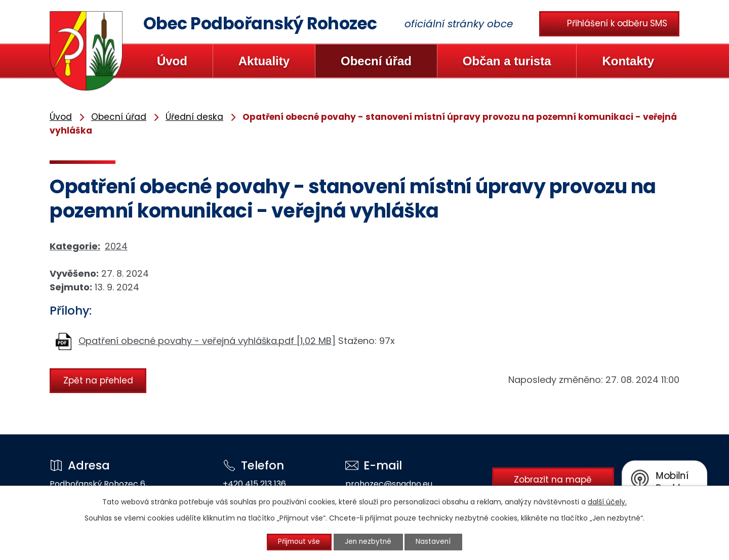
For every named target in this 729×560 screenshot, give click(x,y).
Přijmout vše (297, 542)
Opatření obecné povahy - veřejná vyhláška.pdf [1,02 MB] (207, 341)
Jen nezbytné (369, 542)
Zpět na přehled (99, 380)
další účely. (607, 501)
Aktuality (264, 61)
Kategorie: (75, 246)
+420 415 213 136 (253, 484)
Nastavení (437, 542)
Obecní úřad (376, 61)
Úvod (172, 61)
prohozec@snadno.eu (386, 484)
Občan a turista (507, 61)
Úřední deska (194, 117)
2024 (116, 246)
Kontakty (628, 61)
